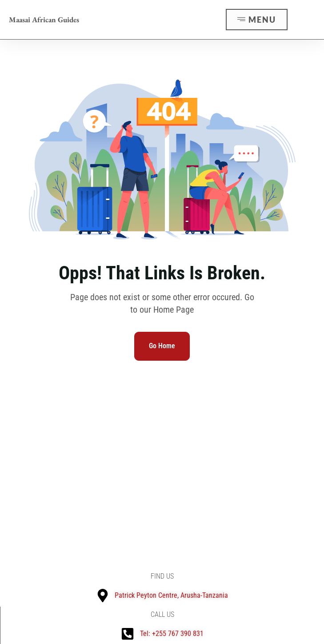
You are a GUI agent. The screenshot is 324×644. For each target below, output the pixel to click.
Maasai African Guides (44, 20)
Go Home (162, 346)
